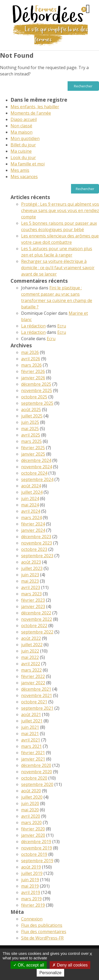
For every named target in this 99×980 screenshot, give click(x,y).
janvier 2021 (33, 759)
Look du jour (23, 158)
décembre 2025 (36, 384)
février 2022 (33, 676)
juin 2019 (30, 880)
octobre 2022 (34, 626)
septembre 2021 (37, 708)
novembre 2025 (37, 390)
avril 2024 (31, 511)
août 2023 (31, 562)
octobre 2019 (34, 854)
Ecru (62, 326)
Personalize (50, 973)
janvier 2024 (33, 530)
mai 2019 (30, 886)
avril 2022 (31, 664)
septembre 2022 (37, 632)
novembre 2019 (37, 848)
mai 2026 (30, 352)
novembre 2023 (37, 543)
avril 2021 (31, 740)
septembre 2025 (37, 403)
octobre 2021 (34, 702)
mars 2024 (31, 518)
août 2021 (31, 714)
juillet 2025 (32, 416)
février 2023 (33, 600)
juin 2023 (30, 575)
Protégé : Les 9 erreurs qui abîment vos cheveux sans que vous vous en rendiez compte (60, 210)
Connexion (32, 919)
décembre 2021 (36, 689)
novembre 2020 (37, 772)
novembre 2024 (37, 467)
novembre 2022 (37, 619)
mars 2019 (31, 899)
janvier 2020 (33, 835)
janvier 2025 (33, 454)
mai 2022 (30, 657)
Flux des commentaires (44, 932)
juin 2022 (30, 651)
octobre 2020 (34, 778)
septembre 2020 (37, 784)
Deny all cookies (70, 965)
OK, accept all (29, 965)
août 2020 (31, 791)
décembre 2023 (36, 537)
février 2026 (33, 371)
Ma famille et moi (28, 164)
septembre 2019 (37, 861)
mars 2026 (31, 365)
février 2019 (33, 905)
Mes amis (20, 170)
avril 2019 (31, 892)
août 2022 (31, 638)
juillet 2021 (32, 721)
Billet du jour (23, 145)
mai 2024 (30, 505)
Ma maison (22, 132)
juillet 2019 (32, 873)
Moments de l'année (31, 113)
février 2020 (33, 829)
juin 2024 (30, 498)
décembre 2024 (36, 460)
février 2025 (33, 448)
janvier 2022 (33, 683)
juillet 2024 (32, 492)
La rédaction (33, 326)
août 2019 (31, 867)
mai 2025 (30, 429)
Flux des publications (42, 925)
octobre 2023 (34, 549)
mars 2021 (31, 746)
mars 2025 (31, 441)
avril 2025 (31, 435)
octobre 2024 (34, 473)
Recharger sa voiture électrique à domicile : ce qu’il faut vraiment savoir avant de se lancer (58, 268)
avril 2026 (31, 359)
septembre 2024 (37, 479)
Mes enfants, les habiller (35, 107)
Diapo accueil (24, 119)
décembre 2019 (36, 842)
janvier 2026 (33, 378)
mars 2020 (31, 822)
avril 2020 (31, 816)
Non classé (21, 126)
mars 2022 (31, 670)
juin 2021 (30, 727)
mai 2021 (30, 734)
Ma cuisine (21, 151)
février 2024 (33, 524)
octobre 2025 (34, 397)
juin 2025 (30, 422)
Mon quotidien (25, 138)
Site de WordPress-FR (42, 938)
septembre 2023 (37, 556)
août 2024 (31, 486)
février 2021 (33, 753)
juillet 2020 (32, 797)
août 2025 (31, 410)
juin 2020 (30, 803)
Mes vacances (24, 177)
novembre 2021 (37, 695)
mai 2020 (30, 810)
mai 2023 (30, 581)
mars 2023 (31, 594)
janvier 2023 (33, 606)
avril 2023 (31, 587)
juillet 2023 (32, 568)
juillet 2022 (32, 645)
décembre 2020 (36, 765)
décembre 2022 (36, 613)
